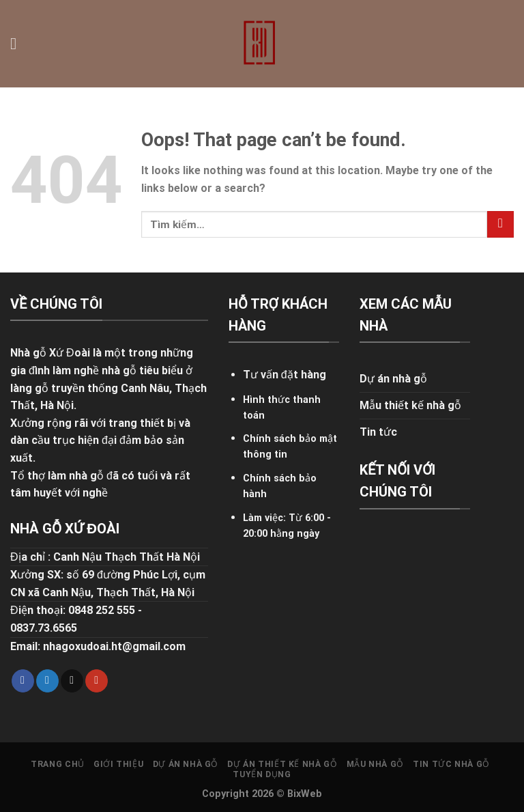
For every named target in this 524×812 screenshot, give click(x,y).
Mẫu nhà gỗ (375, 764)
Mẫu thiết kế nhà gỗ (410, 405)
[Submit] (500, 224)
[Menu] (18, 43)
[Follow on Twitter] (47, 681)
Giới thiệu (118, 764)
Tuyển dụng (262, 774)
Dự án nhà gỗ (393, 379)
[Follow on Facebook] (23, 681)
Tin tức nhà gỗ (451, 764)
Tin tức (378, 432)
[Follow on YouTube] (97, 681)
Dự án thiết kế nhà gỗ (282, 764)
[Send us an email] (72, 681)
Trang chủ (58, 764)
